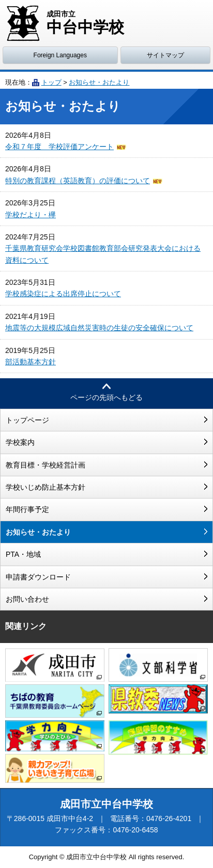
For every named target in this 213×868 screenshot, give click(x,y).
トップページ (27, 420)
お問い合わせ (27, 599)
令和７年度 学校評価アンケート (59, 147)
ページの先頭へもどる (106, 397)
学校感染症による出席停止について (63, 294)
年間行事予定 (27, 509)
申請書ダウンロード (38, 577)
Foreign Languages (60, 55)
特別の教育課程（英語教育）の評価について (78, 181)
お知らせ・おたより (99, 82)
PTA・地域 (23, 554)
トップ (51, 82)
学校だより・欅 (31, 215)
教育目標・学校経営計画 (45, 465)
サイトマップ (165, 55)
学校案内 (20, 442)
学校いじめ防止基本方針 (45, 487)
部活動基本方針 (31, 362)
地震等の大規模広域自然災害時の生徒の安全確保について (99, 328)
